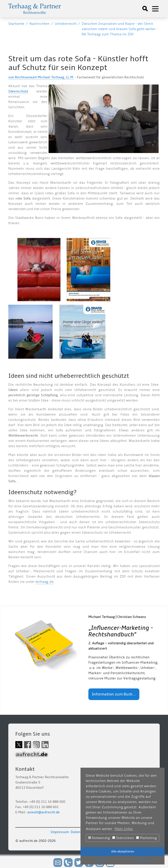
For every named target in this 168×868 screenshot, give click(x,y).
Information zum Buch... (114, 694)
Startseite (16, 24)
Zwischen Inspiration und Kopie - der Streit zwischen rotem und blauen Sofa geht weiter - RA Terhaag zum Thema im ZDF (120, 29)
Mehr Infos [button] (124, 829)
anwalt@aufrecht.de (44, 812)
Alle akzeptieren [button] (123, 851)
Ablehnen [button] (144, 860)
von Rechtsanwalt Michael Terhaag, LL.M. (41, 77)
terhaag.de (45, 582)
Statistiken (123, 838)
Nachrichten (39, 24)
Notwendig (99, 838)
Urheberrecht (66, 24)
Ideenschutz (18, 91)
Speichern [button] (101, 860)
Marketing (146, 838)
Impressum (60, 832)
